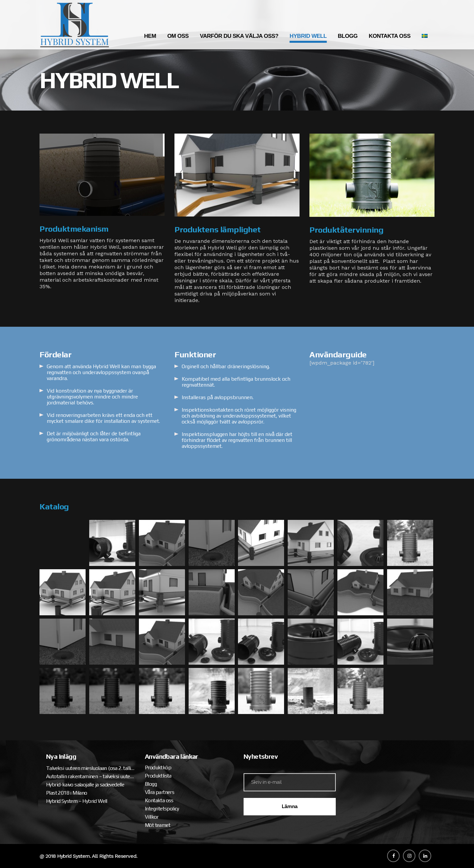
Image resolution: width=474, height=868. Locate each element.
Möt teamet (158, 825)
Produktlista (158, 776)
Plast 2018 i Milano (67, 793)
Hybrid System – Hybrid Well (77, 801)
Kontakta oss (159, 800)
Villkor (152, 817)
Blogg (151, 784)
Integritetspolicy (162, 809)
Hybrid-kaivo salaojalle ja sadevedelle (85, 785)
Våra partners (159, 792)
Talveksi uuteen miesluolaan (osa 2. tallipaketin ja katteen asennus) (91, 768)
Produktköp (158, 767)
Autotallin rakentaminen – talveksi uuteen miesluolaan (91, 776)
